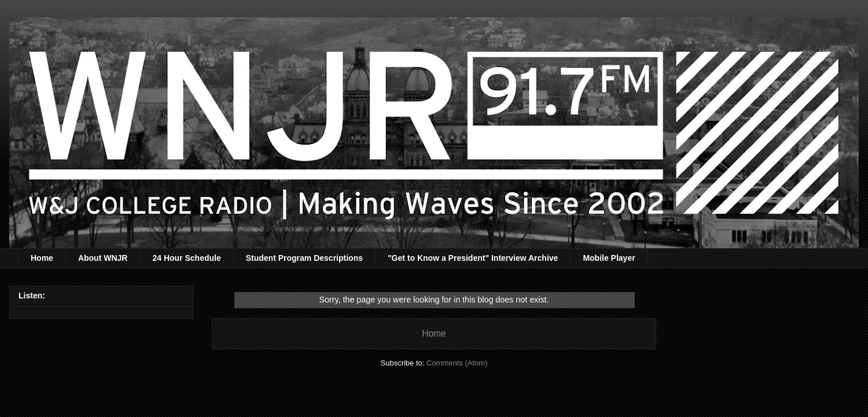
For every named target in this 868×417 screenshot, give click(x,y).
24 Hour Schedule (186, 258)
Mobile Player (609, 258)
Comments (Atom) (457, 363)
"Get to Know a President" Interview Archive (473, 258)
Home (42, 258)
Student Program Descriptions (304, 258)
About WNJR (103, 258)
